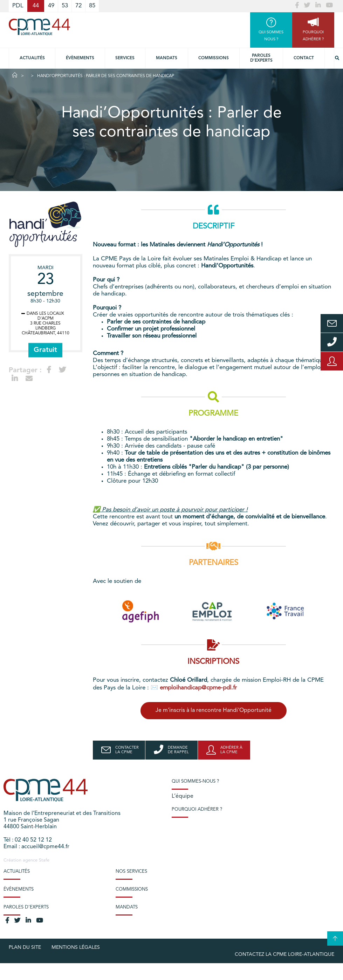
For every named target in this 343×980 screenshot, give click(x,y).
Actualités (32, 58)
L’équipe (183, 796)
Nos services (131, 872)
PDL (18, 6)
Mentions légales (76, 947)
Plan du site (25, 947)
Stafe (44, 860)
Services (125, 58)
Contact (304, 58)
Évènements (80, 58)
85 (92, 6)
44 (36, 6)
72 (78, 6)
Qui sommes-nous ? (195, 781)
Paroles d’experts (261, 58)
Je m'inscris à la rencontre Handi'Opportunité (214, 710)
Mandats (167, 58)
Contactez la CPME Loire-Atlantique (284, 954)
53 (65, 6)
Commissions (214, 58)
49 (51, 6)
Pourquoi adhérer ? (197, 809)
